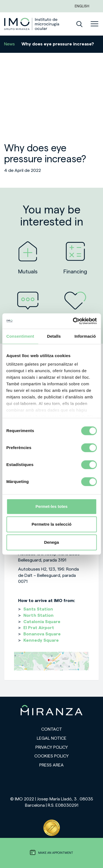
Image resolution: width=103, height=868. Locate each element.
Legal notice (52, 738)
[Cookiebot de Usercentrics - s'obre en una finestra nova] (73, 321)
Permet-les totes (51, 506)
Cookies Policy (51, 756)
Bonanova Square (42, 634)
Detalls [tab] (54, 336)
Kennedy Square (41, 640)
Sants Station (38, 609)
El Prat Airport (39, 628)
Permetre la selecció (51, 524)
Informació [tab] (85, 336)
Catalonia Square (42, 622)
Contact (52, 729)
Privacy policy (52, 747)
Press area (51, 765)
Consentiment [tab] (20, 336)
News (9, 44)
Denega (51, 542)
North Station (38, 615)
